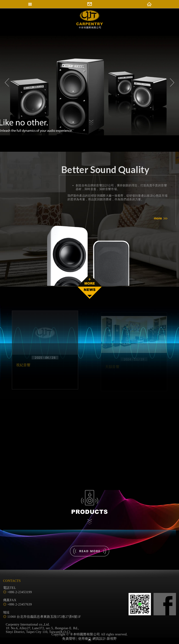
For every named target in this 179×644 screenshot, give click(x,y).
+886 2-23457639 (20, 604)
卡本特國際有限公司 (90, 23)
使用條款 (85, 639)
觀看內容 (91, 123)
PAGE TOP (90, 640)
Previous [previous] (5, 82)
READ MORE (90, 280)
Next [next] (174, 82)
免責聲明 (69, 639)
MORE (161, 219)
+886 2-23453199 (20, 592)
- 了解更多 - (90, 551)
